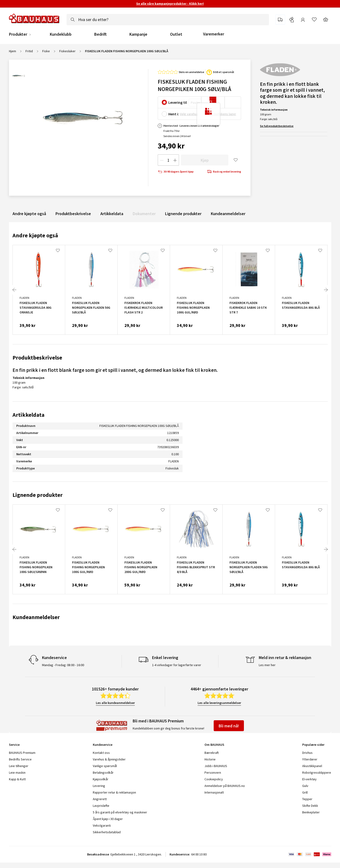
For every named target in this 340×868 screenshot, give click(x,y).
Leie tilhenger (19, 766)
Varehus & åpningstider (109, 759)
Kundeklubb (61, 34)
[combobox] (168, 20)
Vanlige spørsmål (105, 766)
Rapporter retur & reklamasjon (114, 792)
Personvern (213, 773)
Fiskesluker (67, 51)
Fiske (46, 51)
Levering (99, 786)
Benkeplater (311, 812)
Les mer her (267, 665)
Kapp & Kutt (17, 779)
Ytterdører (310, 759)
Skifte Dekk (310, 806)
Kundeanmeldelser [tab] (36, 617)
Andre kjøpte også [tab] (35, 235)
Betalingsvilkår (103, 773)
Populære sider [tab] (313, 745)
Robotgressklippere (317, 773)
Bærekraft (212, 753)
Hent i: (174, 114)
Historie (210, 759)
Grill (305, 792)
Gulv (305, 786)
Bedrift (100, 34)
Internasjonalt (214, 792)
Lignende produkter (183, 214)
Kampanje (138, 34)
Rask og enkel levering (224, 172)
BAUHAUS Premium (22, 753)
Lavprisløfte (101, 806)
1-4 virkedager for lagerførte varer (177, 665)
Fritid (29, 51)
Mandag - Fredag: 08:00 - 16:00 (63, 665)
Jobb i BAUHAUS (216, 766)
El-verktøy (309, 779)
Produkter (18, 34)
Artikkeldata (112, 214)
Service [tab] (14, 745)
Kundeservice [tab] (103, 745)
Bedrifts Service (20, 759)
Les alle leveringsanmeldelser (219, 703)
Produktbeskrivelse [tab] (37, 358)
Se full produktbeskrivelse (277, 126)
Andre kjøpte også (29, 214)
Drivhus (307, 753)
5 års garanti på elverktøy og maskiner (120, 812)
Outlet (176, 34)
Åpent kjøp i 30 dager (108, 819)
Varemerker (214, 34)
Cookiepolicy (214, 779)
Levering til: (178, 102)
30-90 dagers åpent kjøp (176, 172)
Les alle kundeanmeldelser (115, 703)
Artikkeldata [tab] (28, 415)
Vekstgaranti (102, 825)
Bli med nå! (229, 726)
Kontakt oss (101, 753)
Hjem (13, 51)
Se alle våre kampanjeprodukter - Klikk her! (170, 4)
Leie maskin (17, 773)
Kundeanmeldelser (228, 214)
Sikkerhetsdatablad (107, 832)
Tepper (307, 799)
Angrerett (100, 799)
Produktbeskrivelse (73, 214)
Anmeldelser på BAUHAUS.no (225, 786)
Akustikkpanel (312, 766)
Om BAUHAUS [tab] (214, 745)
